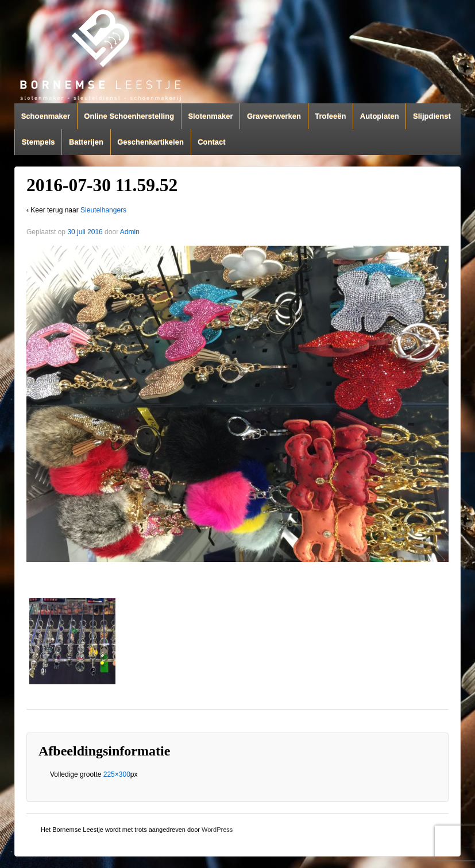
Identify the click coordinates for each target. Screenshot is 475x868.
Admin (130, 232)
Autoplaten (380, 116)
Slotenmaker (210, 116)
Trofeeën (330, 116)
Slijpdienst (432, 116)
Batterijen (86, 142)
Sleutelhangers (103, 210)
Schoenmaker (46, 116)
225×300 (117, 774)
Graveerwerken (274, 116)
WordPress (217, 830)
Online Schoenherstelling (129, 116)
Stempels (38, 142)
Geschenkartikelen (150, 142)
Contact (211, 142)
